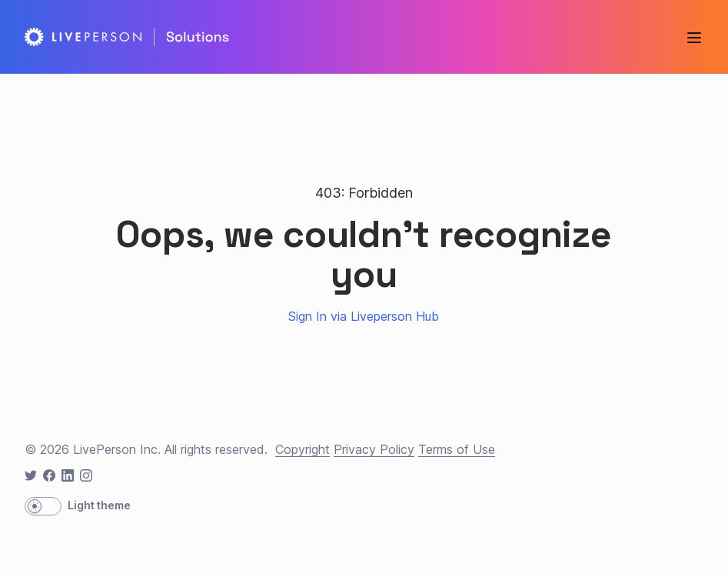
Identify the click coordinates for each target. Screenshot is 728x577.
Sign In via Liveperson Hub (364, 316)
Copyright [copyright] (303, 449)
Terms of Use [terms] (457, 449)
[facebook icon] (49, 475)
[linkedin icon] (68, 475)
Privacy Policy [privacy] (374, 449)
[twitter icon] (31, 475)
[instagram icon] (86, 475)
